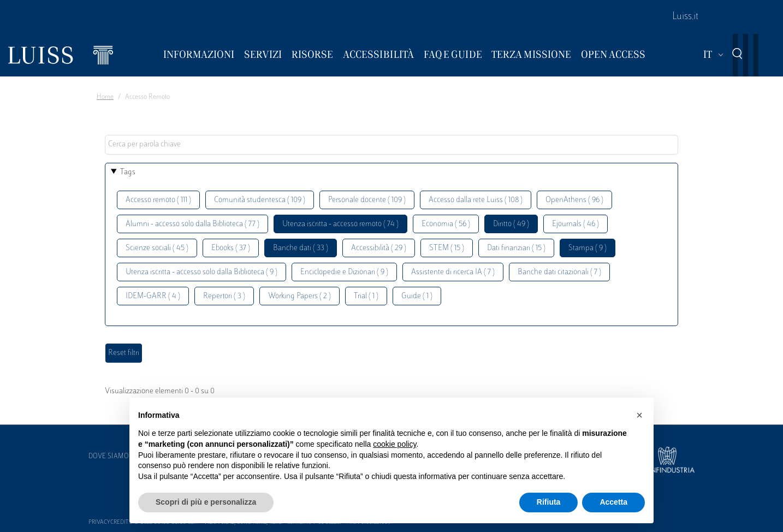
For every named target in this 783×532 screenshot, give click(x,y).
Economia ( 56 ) (446, 224)
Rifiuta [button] (549, 502)
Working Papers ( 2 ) (299, 296)
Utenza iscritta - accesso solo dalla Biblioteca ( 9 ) (201, 272)
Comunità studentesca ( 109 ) (260, 200)
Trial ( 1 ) (366, 296)
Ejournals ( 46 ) (576, 224)
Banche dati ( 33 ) (301, 248)
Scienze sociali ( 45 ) (157, 248)
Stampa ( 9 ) (588, 248)
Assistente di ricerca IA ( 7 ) (453, 272)
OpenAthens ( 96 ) (574, 200)
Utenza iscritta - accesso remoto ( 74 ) (340, 224)
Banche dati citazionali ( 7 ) (559, 272)
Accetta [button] (613, 502)
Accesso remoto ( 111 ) (158, 200)
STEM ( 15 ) (447, 248)
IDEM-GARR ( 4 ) (153, 296)
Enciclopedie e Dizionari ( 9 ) (344, 272)
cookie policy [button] (395, 444)
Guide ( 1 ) (417, 296)
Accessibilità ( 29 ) (379, 248)
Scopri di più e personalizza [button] (206, 502)
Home (105, 97)
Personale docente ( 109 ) (367, 200)
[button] (639, 415)
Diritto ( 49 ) (511, 224)
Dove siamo (109, 457)
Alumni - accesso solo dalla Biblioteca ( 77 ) (192, 224)
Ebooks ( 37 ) (231, 248)
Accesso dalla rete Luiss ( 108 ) (476, 200)
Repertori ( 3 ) (224, 296)
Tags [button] (128, 172)
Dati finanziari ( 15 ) (516, 248)
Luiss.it (685, 17)
